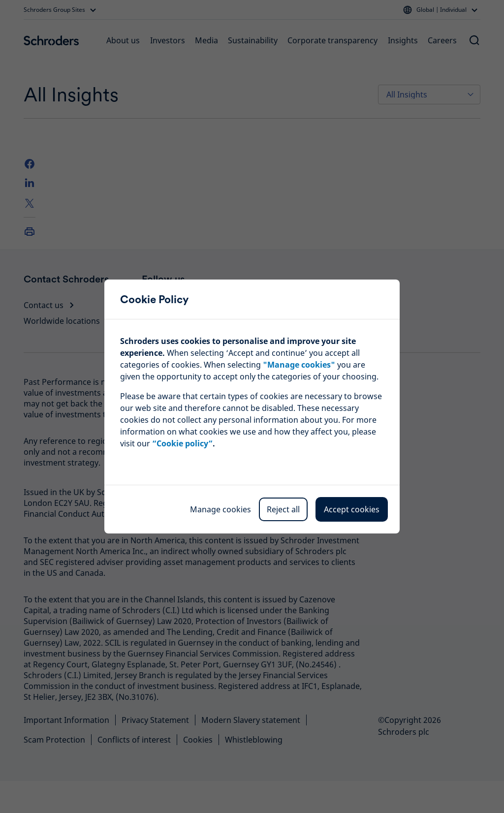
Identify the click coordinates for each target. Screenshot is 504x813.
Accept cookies (352, 509)
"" (299, 365)
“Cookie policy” (182, 443)
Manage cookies (220, 509)
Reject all (283, 509)
